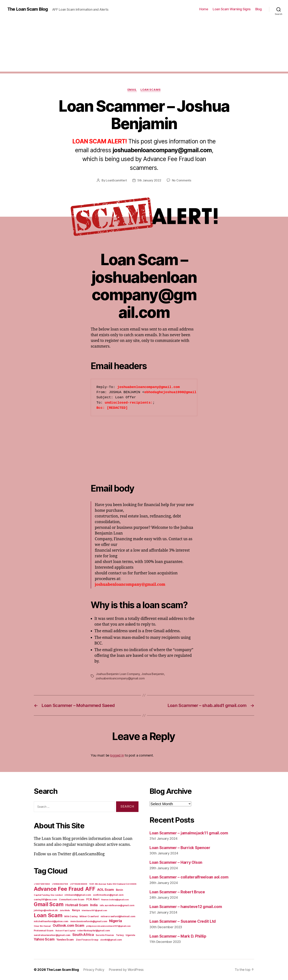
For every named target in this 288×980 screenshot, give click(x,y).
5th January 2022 (149, 180)
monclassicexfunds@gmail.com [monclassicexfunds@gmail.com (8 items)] (89, 921)
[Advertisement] (144, 46)
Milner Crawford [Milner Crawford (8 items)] (89, 916)
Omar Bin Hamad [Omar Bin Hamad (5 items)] (42, 926)
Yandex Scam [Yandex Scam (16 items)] (65, 940)
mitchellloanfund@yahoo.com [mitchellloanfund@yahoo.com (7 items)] (51, 921)
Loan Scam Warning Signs (232, 9)
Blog (259, 9)
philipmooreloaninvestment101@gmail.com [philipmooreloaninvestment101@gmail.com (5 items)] (108, 926)
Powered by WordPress (126, 970)
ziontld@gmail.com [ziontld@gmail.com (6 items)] (111, 940)
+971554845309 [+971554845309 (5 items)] (79, 884)
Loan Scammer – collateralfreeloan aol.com (189, 877)
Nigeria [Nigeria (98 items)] (115, 921)
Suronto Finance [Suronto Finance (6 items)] (105, 935)
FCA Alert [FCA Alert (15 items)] (93, 899)
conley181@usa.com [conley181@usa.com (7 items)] (45, 899)
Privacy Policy (94, 970)
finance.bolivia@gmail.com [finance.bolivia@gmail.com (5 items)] (115, 900)
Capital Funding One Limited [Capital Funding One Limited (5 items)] (48, 895)
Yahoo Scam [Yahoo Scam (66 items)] (44, 939)
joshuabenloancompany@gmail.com (120, 678)
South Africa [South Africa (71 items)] (83, 935)
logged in (117, 755)
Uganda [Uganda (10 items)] (130, 935)
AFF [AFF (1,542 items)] (90, 889)
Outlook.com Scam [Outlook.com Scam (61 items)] (69, 926)
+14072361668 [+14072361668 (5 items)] (42, 884)
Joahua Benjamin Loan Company (118, 674)
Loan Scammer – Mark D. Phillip (178, 936)
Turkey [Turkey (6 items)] (120, 935)
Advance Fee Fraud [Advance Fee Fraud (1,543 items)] (58, 889)
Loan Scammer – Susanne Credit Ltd (183, 921)
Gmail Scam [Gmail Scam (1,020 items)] (49, 904)
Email (132, 90)
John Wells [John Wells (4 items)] (65, 910)
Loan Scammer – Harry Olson (176, 862)
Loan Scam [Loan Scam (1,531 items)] (48, 915)
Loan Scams (151, 90)
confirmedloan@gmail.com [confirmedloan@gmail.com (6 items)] (108, 895)
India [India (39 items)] (94, 905)
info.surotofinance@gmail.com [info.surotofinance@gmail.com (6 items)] (117, 905)
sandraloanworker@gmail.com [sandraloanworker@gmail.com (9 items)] (52, 935)
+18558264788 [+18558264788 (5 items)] (60, 884)
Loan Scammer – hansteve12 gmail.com (186, 907)
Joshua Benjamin (153, 674)
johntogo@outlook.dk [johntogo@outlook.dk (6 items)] (46, 910)
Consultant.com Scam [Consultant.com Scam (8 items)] (72, 899)
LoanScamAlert (116, 180)
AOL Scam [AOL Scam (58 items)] (106, 890)
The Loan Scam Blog (28, 9)
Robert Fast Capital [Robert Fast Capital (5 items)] (65, 931)
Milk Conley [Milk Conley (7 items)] (71, 916)
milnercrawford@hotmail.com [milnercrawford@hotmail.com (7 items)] (118, 916)
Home (204, 9)
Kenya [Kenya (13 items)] (76, 910)
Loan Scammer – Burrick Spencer (180, 848)
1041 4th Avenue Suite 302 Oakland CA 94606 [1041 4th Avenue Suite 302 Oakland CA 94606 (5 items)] (113, 884)
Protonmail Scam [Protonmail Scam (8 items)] (44, 931)
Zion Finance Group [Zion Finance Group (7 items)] (87, 940)
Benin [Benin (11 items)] (119, 890)
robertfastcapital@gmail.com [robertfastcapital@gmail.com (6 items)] (94, 931)
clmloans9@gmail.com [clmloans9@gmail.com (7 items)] (78, 895)
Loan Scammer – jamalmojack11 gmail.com (189, 833)
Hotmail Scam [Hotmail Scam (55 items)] (77, 905)
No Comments (182, 180)
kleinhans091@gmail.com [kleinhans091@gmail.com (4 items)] (94, 910)
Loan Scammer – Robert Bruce (177, 892)
